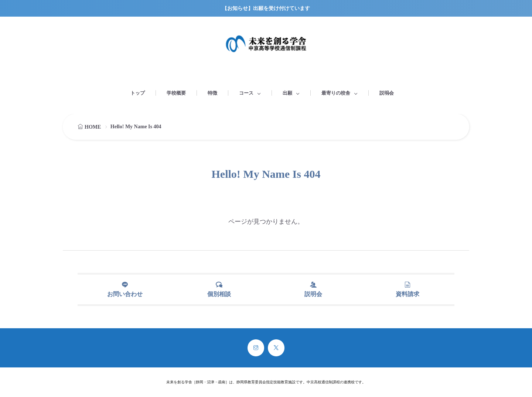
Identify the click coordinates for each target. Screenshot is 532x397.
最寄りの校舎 (336, 93)
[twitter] (276, 348)
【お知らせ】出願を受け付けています (266, 8)
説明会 (387, 93)
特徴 (212, 93)
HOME (93, 127)
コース (246, 93)
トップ (138, 93)
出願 (287, 93)
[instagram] (256, 348)
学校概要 (176, 93)
